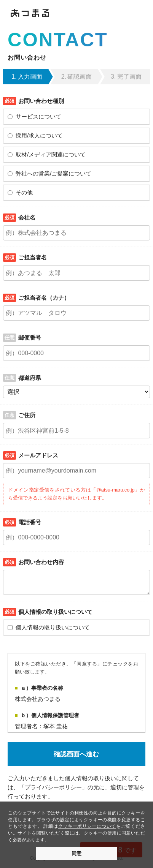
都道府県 (30, 378)
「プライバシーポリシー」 (53, 787)
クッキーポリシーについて (87, 826)
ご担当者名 (33, 257)
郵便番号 (30, 338)
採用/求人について (39, 135)
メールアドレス (38, 455)
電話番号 (30, 522)
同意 (76, 853)
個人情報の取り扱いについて (53, 627)
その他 (24, 192)
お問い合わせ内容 (41, 562)
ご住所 (27, 415)
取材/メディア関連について (51, 154)
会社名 (27, 217)
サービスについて (38, 116)
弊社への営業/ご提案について (53, 173)
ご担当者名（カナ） (44, 298)
